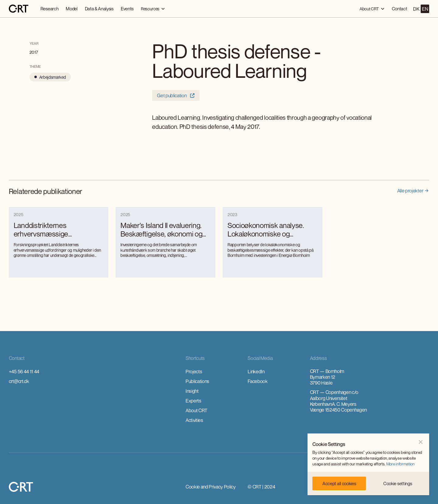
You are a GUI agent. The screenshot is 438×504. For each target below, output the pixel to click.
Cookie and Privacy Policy (211, 487)
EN (425, 9)
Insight (192, 391)
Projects (194, 371)
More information (400, 464)
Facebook (257, 381)
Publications (197, 381)
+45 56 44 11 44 (24, 371)
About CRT (196, 410)
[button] (153, 9)
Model (71, 9)
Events (127, 9)
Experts (193, 401)
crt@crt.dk (19, 381)
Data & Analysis (99, 9)
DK (416, 9)
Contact (400, 9)
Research (49, 9)
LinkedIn (256, 371)
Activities (194, 420)
